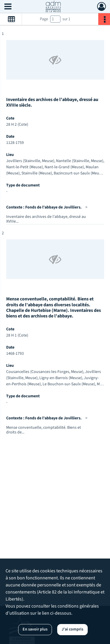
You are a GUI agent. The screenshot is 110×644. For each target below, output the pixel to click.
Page (44, 19)
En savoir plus (35, 629)
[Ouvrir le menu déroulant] (8, 7)
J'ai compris (72, 629)
